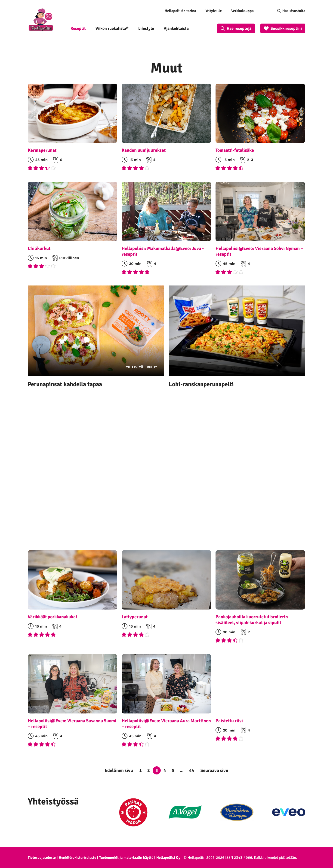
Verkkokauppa (242, 11)
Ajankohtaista (176, 28)
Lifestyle (146, 28)
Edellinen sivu (119, 770)
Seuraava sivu (214, 770)
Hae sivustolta (294, 11)
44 (192, 770)
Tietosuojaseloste (42, 858)
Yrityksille (214, 11)
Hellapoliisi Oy (168, 858)
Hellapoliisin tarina (180, 11)
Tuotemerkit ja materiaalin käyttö (126, 858)
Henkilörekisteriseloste (77, 858)
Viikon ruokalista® (112, 28)
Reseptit (78, 28)
